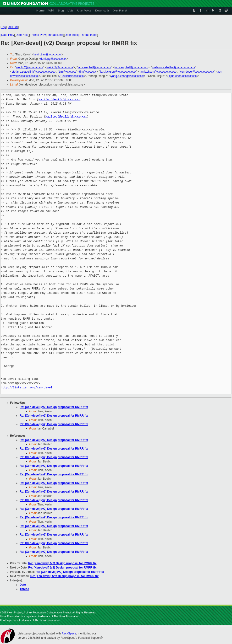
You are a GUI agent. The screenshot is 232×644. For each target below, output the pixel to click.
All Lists (13, 27)
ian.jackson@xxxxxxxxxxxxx (118, 72)
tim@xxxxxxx (67, 72)
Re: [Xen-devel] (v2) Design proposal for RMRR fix (54, 407)
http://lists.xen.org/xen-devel (27, 388)
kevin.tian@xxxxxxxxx (47, 54)
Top (3, 27)
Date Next (22, 35)
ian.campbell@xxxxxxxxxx (94, 67)
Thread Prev (38, 35)
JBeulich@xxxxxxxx (72, 76)
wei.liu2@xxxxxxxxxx (30, 67)
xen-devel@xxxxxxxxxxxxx (197, 72)
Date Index (72, 35)
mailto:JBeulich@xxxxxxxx (59, 99)
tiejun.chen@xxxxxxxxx (182, 76)
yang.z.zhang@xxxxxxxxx (127, 76)
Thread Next (55, 35)
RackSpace (69, 633)
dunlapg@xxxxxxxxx (53, 59)
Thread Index (89, 35)
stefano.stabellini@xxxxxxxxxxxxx (174, 67)
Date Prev (8, 35)
